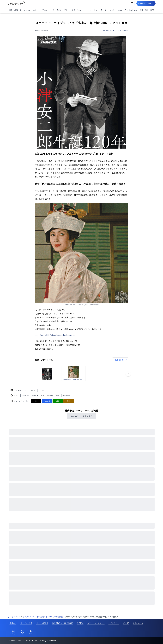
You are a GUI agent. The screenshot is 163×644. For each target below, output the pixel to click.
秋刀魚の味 (66, 396)
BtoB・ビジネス (63, 10)
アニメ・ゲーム (48, 10)
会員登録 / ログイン (146, 3)
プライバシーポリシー (96, 623)
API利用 (126, 623)
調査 (152, 10)
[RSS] (31, 632)
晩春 (43, 396)
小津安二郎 (25, 396)
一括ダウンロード (120, 360)
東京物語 (50, 396)
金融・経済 (144, 10)
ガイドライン (114, 623)
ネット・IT (98, 10)
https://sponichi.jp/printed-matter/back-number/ (55, 335)
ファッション (110, 10)
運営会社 (13, 623)
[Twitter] (22, 632)
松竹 (58, 396)
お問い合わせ (138, 623)
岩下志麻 (35, 396)
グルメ (89, 10)
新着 (10, 10)
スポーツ (36, 10)
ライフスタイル (131, 10)
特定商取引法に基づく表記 (62, 623)
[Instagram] (14, 632)
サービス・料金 (26, 623)
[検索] (132, 3)
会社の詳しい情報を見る (82, 416)
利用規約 (80, 623)
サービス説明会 (42, 623)
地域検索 (18, 10)
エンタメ (27, 10)
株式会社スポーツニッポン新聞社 (115, 31)
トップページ (14, 617)
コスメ (120, 10)
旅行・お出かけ (78, 10)
